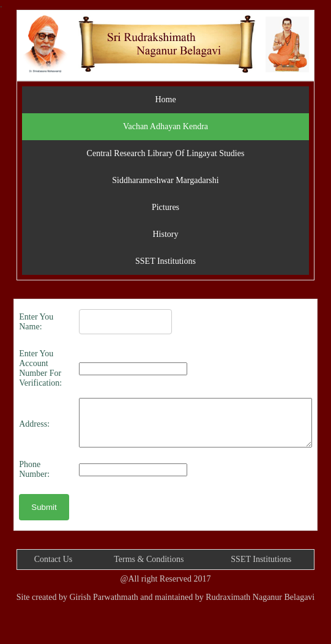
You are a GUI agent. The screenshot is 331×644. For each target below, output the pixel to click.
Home (165, 99)
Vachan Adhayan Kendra (165, 126)
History (165, 234)
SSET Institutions (165, 261)
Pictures (165, 207)
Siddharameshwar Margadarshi (165, 180)
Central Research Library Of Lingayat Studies (166, 153)
